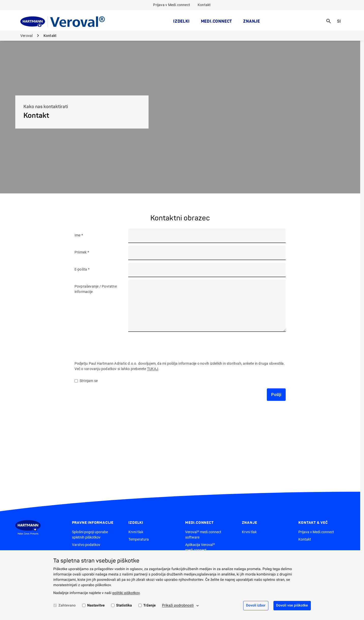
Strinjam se (86, 381)
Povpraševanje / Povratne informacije (96, 289)
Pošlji (276, 395)
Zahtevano (67, 605)
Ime (78, 235)
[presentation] (167, 344)
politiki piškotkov (126, 593)
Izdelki (181, 21)
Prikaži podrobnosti (178, 605)
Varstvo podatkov (86, 545)
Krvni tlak (136, 532)
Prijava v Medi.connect (172, 5)
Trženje (150, 605)
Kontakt (204, 5)
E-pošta (81, 269)
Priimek (81, 252)
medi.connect (217, 21)
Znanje (252, 21)
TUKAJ (153, 369)
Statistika (124, 605)
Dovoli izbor (256, 605)
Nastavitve (96, 605)
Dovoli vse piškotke (292, 605)
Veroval (27, 36)
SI (341, 18)
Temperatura (139, 539)
